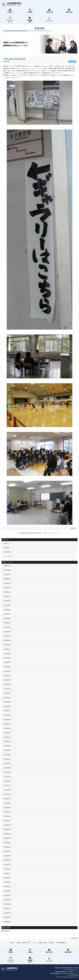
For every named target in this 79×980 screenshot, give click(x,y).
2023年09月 (7, 702)
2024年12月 (7, 641)
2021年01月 (7, 829)
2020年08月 (7, 843)
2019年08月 (7, 878)
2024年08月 (7, 658)
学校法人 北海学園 (22, 943)
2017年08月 (7, 900)
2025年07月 (7, 614)
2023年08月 (7, 706)
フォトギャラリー (9, 556)
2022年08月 (7, 755)
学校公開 (73, 528)
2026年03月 (7, 579)
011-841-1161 (71, 970)
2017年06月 (7, 904)
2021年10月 (7, 799)
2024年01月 (7, 684)
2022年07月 (7, 759)
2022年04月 (7, 772)
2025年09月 (7, 605)
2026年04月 (7, 575)
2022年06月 (7, 764)
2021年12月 (7, 790)
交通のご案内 (42, 943)
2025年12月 (7, 592)
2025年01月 (7, 636)
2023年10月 (7, 698)
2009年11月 (7, 917)
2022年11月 (7, 742)
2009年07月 (7, 922)
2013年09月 (7, 913)
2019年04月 (7, 895)
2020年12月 (7, 834)
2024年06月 (7, 667)
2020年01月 (7, 865)
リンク (34, 943)
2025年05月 (7, 623)
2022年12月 (7, 737)
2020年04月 (7, 851)
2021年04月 (7, 821)
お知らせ (7, 543)
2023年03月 (7, 728)
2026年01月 (7, 588)
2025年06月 (7, 619)
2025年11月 (7, 597)
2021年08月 (7, 807)
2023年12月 (7, 689)
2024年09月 (7, 654)
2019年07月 (7, 882)
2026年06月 (7, 566)
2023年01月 (7, 733)
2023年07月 (7, 711)
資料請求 (52, 943)
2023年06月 (7, 715)
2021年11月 (7, 794)
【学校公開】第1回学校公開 (14, 59)
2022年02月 (7, 781)
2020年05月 (7, 847)
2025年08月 (7, 610)
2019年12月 (7, 869)
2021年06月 (7, 816)
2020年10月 (7, 838)
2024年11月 (7, 645)
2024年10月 (7, 649)
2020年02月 (7, 860)
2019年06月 (7, 887)
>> (60, 533)
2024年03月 (7, 676)
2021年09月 (7, 803)
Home (12, 943)
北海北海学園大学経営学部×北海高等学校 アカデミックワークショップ (39, 533)
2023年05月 (7, 720)
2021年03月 (7, 825)
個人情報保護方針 (62, 943)
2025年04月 (7, 627)
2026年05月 (7, 570)
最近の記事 (6, 931)
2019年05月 (7, 891)
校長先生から (8, 552)
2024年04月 (7, 671)
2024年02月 (7, 680)
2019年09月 (7, 873)
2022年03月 (7, 777)
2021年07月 (7, 812)
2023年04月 (7, 724)
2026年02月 (7, 583)
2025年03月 (7, 632)
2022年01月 (7, 785)
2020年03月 (7, 856)
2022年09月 (7, 750)
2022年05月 (7, 768)
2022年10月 (7, 746)
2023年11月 (7, 693)
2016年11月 (7, 909)
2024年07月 (7, 662)
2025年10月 (7, 601)
